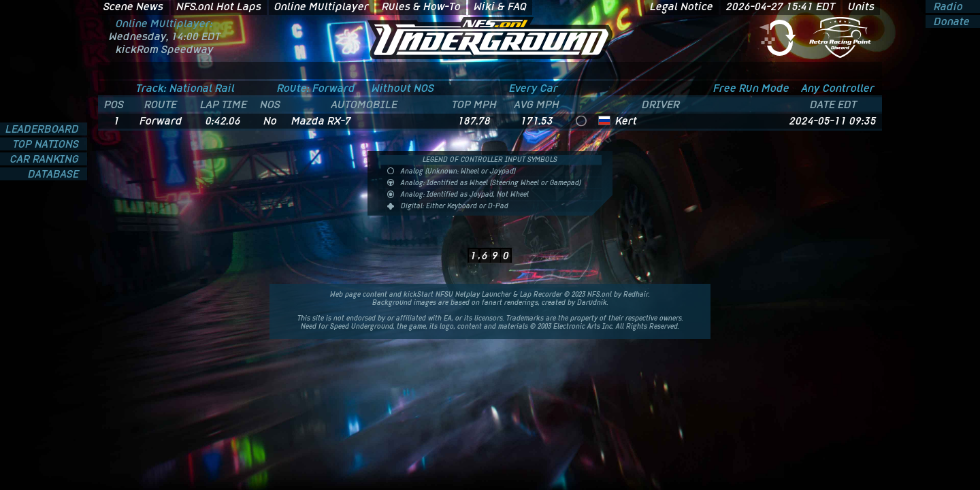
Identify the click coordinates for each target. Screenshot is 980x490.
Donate (950, 21)
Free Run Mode (751, 88)
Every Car (534, 88)
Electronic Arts (577, 326)
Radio (947, 6)
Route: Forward (316, 88)
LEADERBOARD (44, 129)
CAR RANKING (46, 159)
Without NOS (403, 88)
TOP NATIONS (47, 144)
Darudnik (592, 303)
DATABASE (55, 174)
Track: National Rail (185, 88)
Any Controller (838, 88)
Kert (626, 121)
